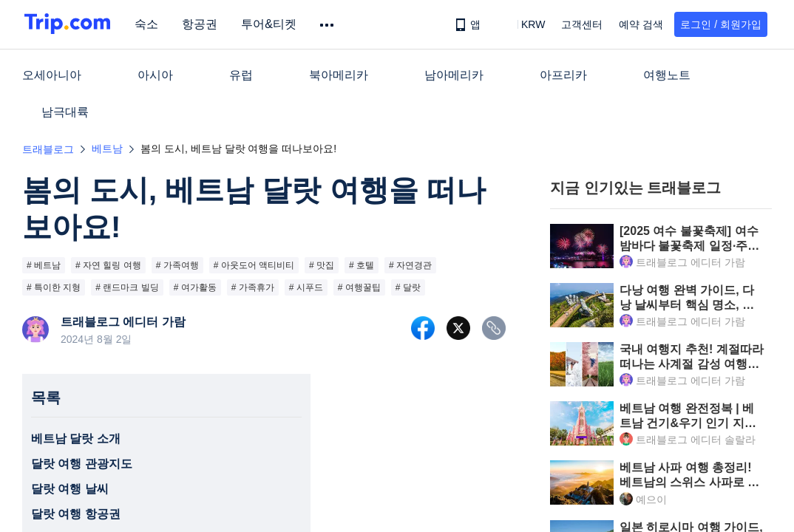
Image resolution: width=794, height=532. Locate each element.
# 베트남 (44, 265)
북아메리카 (339, 75)
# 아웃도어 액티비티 (254, 265)
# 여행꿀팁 (359, 287)
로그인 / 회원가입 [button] (721, 24)
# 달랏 (408, 287)
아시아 (155, 75)
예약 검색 (641, 24)
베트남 (107, 149)
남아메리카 (454, 75)
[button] (522, 24)
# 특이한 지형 (54, 287)
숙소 (151, 24)
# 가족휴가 (253, 287)
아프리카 (563, 75)
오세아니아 (52, 75)
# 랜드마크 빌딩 (127, 287)
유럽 (241, 75)
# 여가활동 (195, 287)
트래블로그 (48, 149)
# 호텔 (362, 265)
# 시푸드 (306, 287)
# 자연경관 (410, 265)
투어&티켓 (273, 24)
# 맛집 (322, 265)
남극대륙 (65, 112)
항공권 (204, 24)
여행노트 (667, 75)
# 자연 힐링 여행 (108, 265)
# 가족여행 (177, 265)
